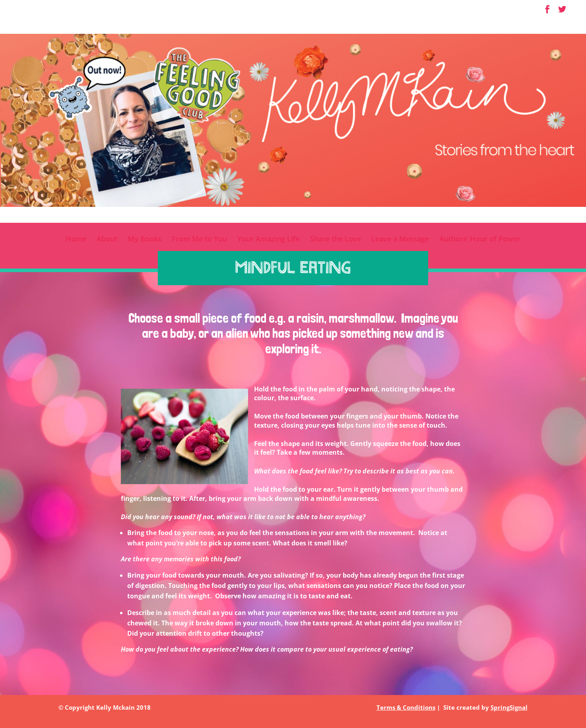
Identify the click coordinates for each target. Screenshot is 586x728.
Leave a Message (400, 240)
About (107, 240)
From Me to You (199, 240)
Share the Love (336, 240)
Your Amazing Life (269, 240)
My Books (145, 240)
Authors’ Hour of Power (480, 240)
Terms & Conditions (406, 707)
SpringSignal (509, 707)
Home (76, 240)
